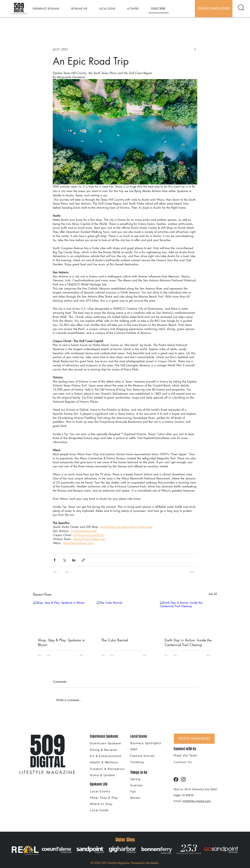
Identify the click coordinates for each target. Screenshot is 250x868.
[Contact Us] (187, 762)
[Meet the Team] (187, 755)
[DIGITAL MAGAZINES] (214, 9)
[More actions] (195, 49)
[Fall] (144, 792)
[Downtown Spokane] (107, 743)
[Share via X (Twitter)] (64, 560)
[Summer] (144, 785)
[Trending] (144, 762)
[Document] (241, 8)
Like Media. (152, 863)
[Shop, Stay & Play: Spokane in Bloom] (62, 617)
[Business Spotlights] (147, 743)
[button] (50, 9)
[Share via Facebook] (55, 560)
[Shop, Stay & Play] (106, 798)
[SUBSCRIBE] (159, 9)
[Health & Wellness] (107, 762)
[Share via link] (83, 560)
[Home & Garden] (107, 775)
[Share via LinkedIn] (74, 560)
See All (213, 594)
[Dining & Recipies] (107, 750)
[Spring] (144, 779)
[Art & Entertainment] (107, 756)
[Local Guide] (106, 810)
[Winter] (144, 798)
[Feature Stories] (144, 756)
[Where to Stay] (107, 804)
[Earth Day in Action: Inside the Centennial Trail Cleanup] (188, 617)
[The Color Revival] (125, 617)
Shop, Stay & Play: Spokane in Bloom (61, 642)
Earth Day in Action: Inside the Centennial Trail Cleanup (188, 642)
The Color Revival (115, 640)
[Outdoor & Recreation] (109, 769)
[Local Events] (107, 791)
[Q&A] (147, 749)
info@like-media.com (197, 801)
